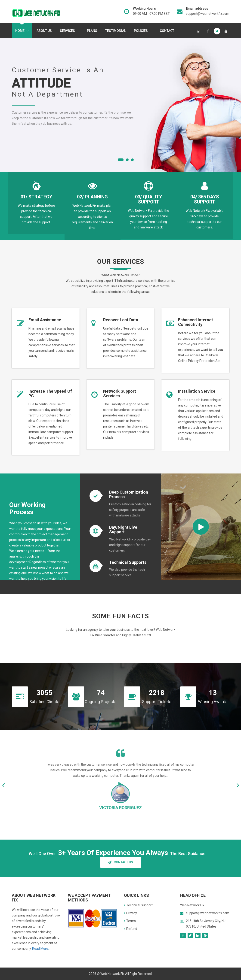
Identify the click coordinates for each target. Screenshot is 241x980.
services (68, 31)
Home (22, 31)
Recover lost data (121, 320)
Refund (131, 929)
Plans (92, 31)
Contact (167, 31)
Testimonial (116, 31)
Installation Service (197, 391)
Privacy (130, 913)
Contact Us (121, 862)
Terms (130, 921)
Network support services (120, 393)
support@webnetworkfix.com (208, 14)
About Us (44, 31)
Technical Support (138, 905)
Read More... (41, 949)
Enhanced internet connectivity (196, 322)
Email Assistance (45, 320)
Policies (142, 31)
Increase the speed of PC (50, 393)
